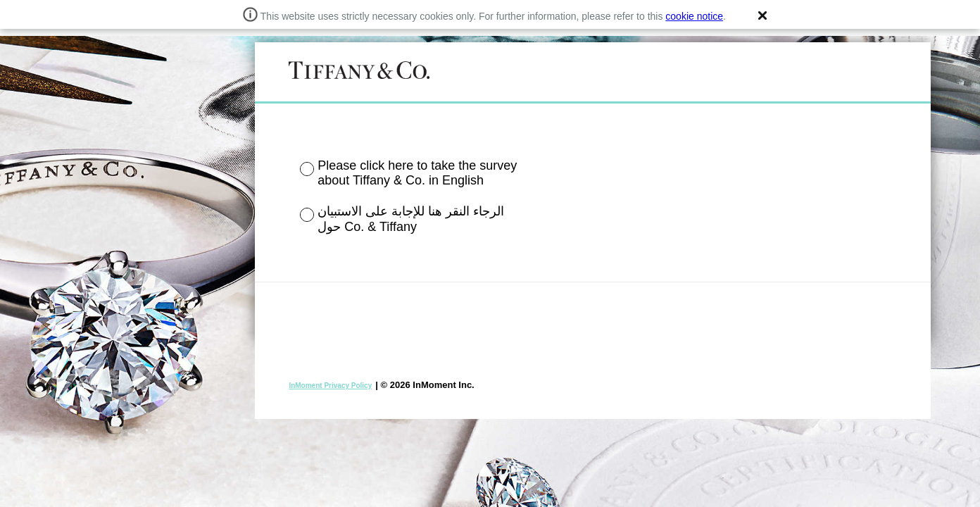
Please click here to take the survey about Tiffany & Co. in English (417, 173)
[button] (762, 15)
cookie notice (694, 16)
